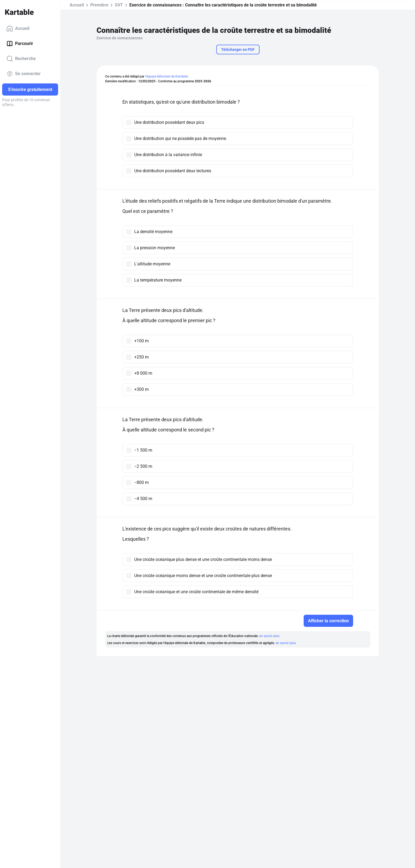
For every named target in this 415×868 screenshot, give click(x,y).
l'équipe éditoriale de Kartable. (167, 76)
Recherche (21, 59)
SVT (119, 5)
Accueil (18, 29)
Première (99, 5)
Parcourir (20, 44)
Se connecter (24, 74)
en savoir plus (269, 636)
